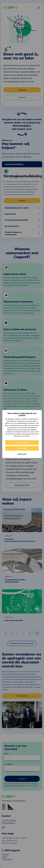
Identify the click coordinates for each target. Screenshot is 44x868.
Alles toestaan (22, 448)
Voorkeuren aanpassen (22, 443)
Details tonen (22, 454)
